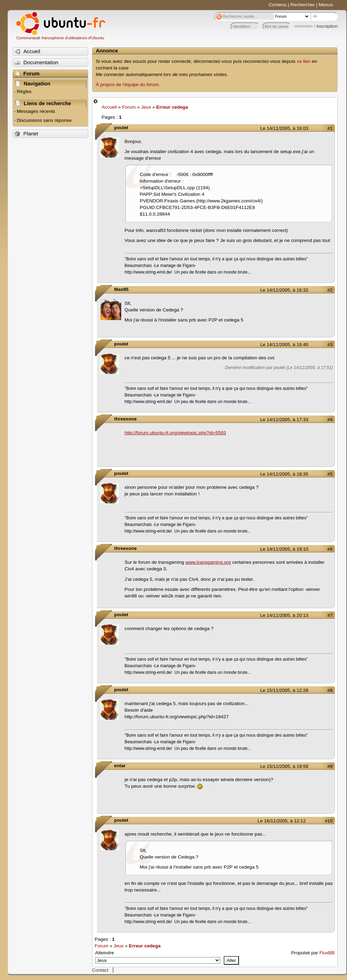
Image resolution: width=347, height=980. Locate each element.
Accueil (109, 107)
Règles (24, 91)
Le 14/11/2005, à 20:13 (284, 615)
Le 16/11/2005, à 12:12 (282, 821)
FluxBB (327, 953)
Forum (129, 107)
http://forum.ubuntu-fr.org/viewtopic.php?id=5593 (175, 433)
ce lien (304, 61)
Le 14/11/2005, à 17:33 (284, 420)
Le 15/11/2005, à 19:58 (284, 766)
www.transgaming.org (208, 562)
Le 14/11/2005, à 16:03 (284, 128)
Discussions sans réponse (44, 120)
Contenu (278, 5)
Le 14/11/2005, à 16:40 (284, 345)
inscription (327, 26)
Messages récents (36, 111)
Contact (100, 970)
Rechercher (303, 5)
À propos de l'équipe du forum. (128, 85)
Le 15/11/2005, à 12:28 (284, 690)
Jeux (146, 107)
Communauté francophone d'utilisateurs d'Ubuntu (60, 38)
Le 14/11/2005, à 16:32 (284, 290)
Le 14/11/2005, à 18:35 (284, 474)
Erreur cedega (172, 107)
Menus (326, 5)
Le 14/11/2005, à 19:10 (284, 549)
